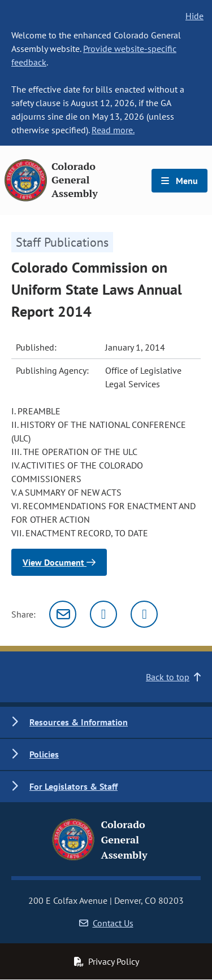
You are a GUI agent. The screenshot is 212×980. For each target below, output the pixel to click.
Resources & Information (79, 722)
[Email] (63, 614)
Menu (179, 181)
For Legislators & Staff (73, 786)
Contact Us (106, 923)
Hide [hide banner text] (194, 16)
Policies (44, 754)
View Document (59, 562)
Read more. (113, 130)
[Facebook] (144, 614)
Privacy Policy (106, 961)
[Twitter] (103, 614)
